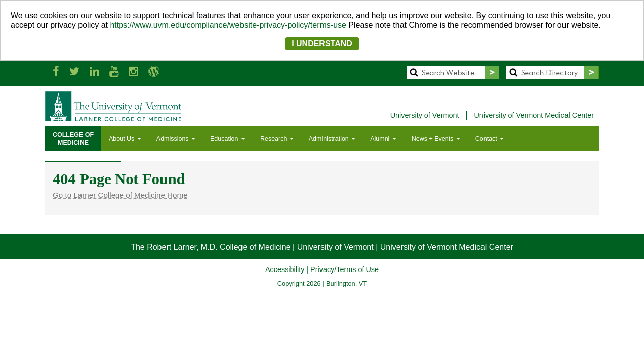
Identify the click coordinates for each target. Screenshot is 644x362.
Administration (332, 139)
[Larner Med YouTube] (114, 72)
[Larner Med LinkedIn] (94, 72)
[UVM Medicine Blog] (154, 72)
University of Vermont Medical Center (534, 115)
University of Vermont (425, 115)
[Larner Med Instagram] (134, 72)
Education (228, 139)
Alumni (383, 139)
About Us (125, 139)
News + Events (436, 139)
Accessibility (285, 269)
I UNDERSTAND (322, 43)
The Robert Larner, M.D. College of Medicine (211, 247)
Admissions (176, 139)
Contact (490, 139)
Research (277, 139)
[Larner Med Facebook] (56, 72)
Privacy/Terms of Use (345, 269)
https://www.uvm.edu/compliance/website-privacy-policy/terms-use (228, 25)
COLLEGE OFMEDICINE (73, 139)
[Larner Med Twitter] (74, 72)
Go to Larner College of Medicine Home (120, 195)
